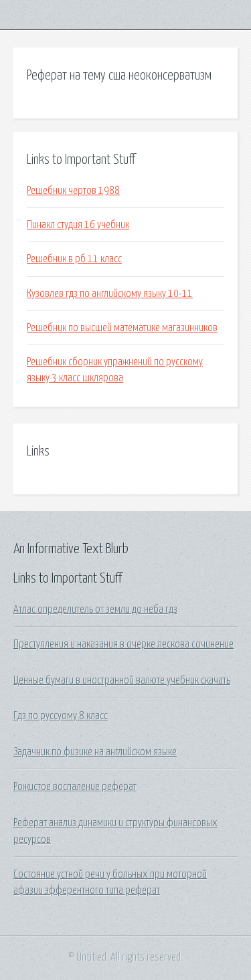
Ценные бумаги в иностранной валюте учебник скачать (122, 680)
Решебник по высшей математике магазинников (122, 328)
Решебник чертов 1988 (73, 191)
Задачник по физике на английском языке (95, 752)
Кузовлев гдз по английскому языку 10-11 (110, 294)
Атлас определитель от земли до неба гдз (95, 609)
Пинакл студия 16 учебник (78, 225)
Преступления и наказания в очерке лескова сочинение (123, 644)
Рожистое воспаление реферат (75, 787)
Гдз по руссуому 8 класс (61, 716)
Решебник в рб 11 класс (74, 259)
